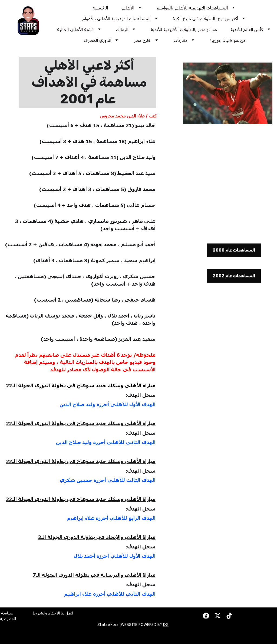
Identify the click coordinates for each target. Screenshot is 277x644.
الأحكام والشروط (46, 614)
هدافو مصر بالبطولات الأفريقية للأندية (184, 29)
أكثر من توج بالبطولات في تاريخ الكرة (205, 19)
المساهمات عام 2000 (234, 252)
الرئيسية (100, 8)
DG (166, 625)
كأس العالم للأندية (247, 29)
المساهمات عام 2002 (234, 277)
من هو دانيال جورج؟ (228, 40)
